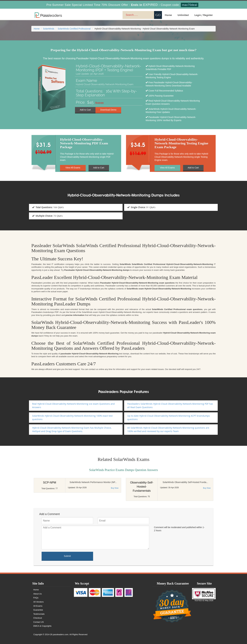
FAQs (36, 598)
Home (168, 15)
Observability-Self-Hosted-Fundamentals (142, 487)
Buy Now (115, 488)
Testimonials (39, 614)
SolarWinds (49, 29)
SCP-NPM (50, 483)
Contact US (39, 622)
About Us (38, 594)
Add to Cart (85, 110)
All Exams (38, 606)
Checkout (38, 618)
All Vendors (39, 602)
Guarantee (38, 610)
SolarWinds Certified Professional (74, 29)
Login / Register (204, 15)
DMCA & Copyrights (43, 626)
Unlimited (183, 15)
